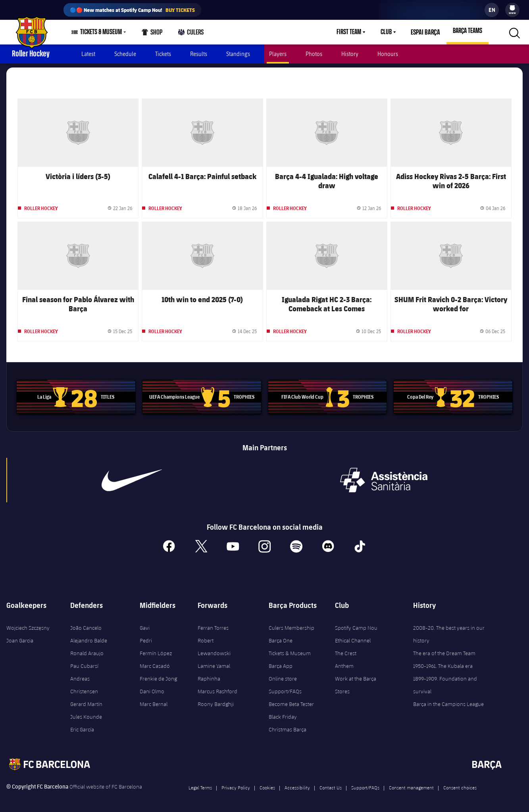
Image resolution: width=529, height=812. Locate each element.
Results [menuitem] (199, 54)
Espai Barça (426, 32)
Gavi (145, 624)
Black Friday (283, 713)
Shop (152, 34)
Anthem (344, 662)
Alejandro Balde (89, 636)
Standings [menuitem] (238, 54)
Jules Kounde (86, 713)
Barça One (281, 636)
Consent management (411, 783)
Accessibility (297, 783)
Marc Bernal (154, 700)
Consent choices (460, 783)
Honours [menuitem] (388, 54)
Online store (283, 675)
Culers (191, 34)
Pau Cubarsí (84, 662)
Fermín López (156, 649)
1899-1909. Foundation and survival (445, 681)
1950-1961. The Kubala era (443, 662)
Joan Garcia (20, 636)
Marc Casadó (155, 662)
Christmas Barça (288, 725)
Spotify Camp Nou (356, 624)
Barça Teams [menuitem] (467, 31)
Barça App (281, 662)
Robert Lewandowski (214, 643)
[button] (514, 32)
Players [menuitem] (278, 54)
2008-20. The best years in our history (449, 630)
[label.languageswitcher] (492, 10)
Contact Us (331, 783)
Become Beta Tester (291, 700)
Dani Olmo (152, 687)
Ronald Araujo (87, 649)
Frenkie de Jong (158, 675)
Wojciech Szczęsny (28, 624)
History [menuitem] (350, 54)
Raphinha (209, 675)
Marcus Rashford (217, 687)
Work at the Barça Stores (356, 681)
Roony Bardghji (216, 700)
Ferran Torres (213, 624)
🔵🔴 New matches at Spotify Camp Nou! (132, 10)
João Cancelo (86, 624)
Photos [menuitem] (314, 54)
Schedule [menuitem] (125, 54)
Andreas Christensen (84, 681)
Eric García (82, 725)
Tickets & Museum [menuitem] (101, 32)
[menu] (512, 10)
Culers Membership (291, 624)
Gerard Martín (86, 700)
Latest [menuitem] (88, 54)
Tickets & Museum (290, 649)
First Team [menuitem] (351, 32)
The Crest (346, 649)
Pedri (146, 636)
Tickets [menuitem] (163, 54)
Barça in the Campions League (448, 700)
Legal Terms (200, 783)
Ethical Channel (353, 636)
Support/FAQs (285, 687)
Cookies (267, 783)
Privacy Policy (236, 783)
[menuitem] (512, 8)
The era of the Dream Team (444, 649)
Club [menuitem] (388, 32)
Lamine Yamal (214, 662)
